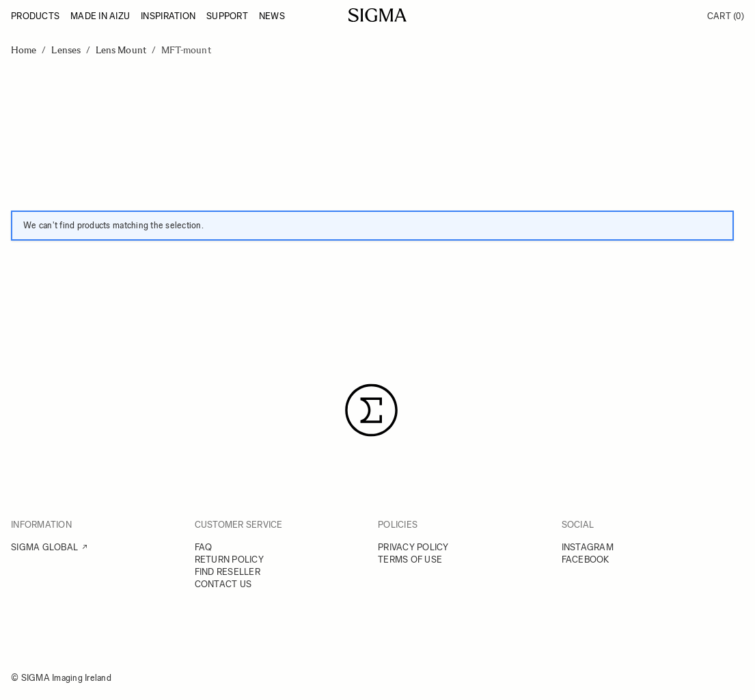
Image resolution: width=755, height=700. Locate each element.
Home (24, 50)
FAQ (204, 547)
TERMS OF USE (410, 560)
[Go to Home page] (377, 15)
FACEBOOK (586, 560)
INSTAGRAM (588, 547)
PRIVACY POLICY (413, 547)
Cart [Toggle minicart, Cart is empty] (726, 16)
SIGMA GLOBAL (44, 547)
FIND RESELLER (228, 572)
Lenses (66, 50)
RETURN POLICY (229, 560)
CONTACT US (223, 584)
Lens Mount (121, 50)
